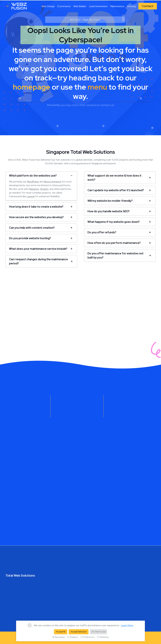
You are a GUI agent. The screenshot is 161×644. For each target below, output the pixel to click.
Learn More (127, 625)
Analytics (73, 637)
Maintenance (117, 6)
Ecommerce (64, 6)
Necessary (59, 637)
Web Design (48, 6)
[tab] (41, 175)
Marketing (103, 637)
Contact (148, 6)
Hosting (131, 6)
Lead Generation (98, 6)
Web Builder (80, 6)
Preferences (87, 637)
